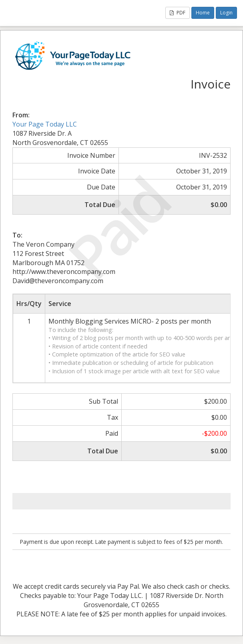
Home (203, 13)
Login (226, 13)
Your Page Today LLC (45, 124)
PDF (178, 13)
